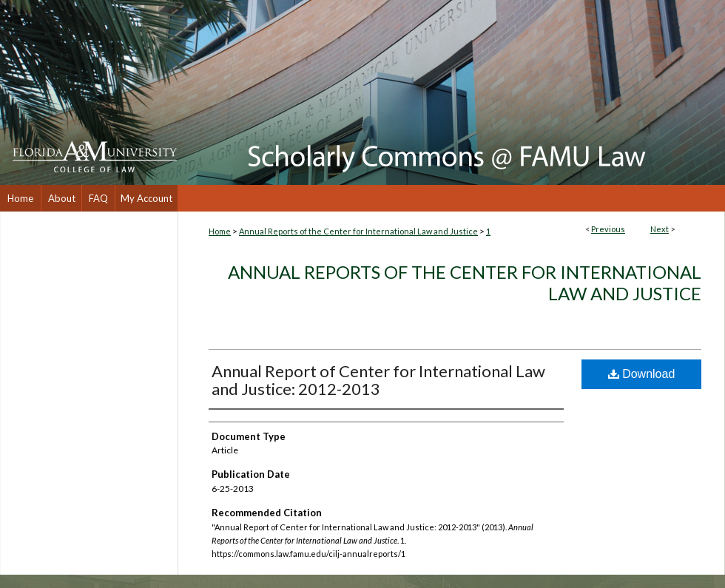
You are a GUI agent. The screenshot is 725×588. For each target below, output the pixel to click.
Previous (608, 229)
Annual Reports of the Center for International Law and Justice (358, 231)
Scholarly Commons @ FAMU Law (451, 92)
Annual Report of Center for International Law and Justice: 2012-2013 (378, 380)
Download (642, 374)
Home (220, 231)
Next (660, 229)
